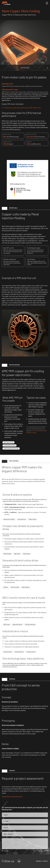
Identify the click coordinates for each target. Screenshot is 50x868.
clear (6, 851)
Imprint (39, 861)
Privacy (46, 861)
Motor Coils (25, 68)
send (41, 851)
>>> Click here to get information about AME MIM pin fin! (21, 108)
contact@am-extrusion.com (12, 797)
